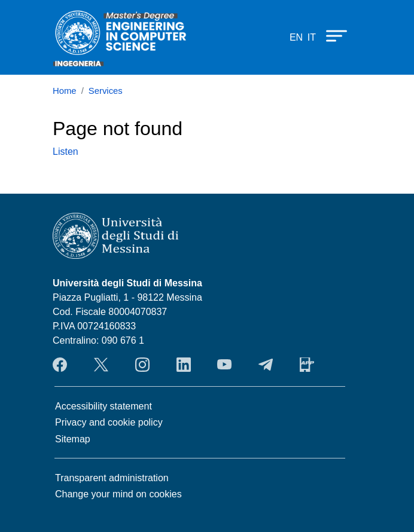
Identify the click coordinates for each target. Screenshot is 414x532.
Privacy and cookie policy (109, 422)
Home (65, 91)
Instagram (142, 365)
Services (106, 91)
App (307, 365)
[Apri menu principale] (331, 35)
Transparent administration (112, 478)
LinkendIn (184, 365)
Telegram (266, 365)
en (296, 37)
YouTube (224, 365)
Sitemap (73, 439)
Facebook (60, 365)
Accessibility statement (103, 406)
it (312, 37)
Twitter (101, 365)
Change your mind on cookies (118, 494)
